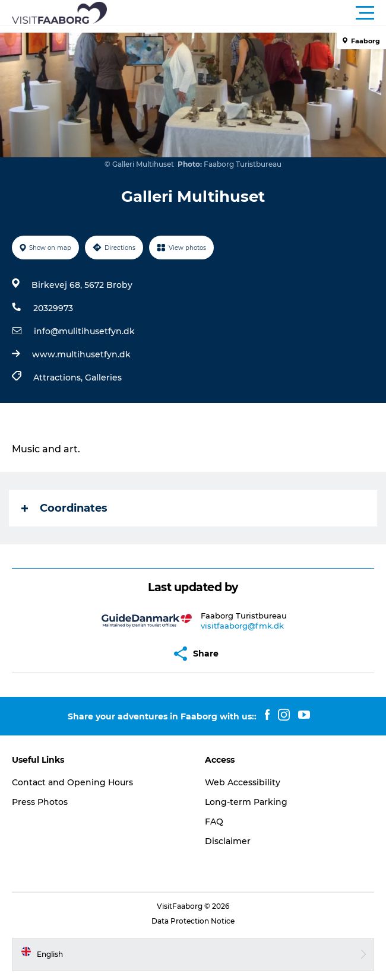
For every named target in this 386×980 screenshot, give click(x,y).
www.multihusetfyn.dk (81, 354)
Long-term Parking (246, 802)
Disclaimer (228, 841)
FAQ (214, 822)
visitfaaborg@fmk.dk (242, 626)
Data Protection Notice (193, 921)
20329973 (53, 308)
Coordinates (64, 508)
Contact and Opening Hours (72, 782)
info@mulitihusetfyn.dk (84, 331)
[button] (246, 13)
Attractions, (59, 378)
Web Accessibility (243, 782)
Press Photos (40, 802)
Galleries (103, 378)
